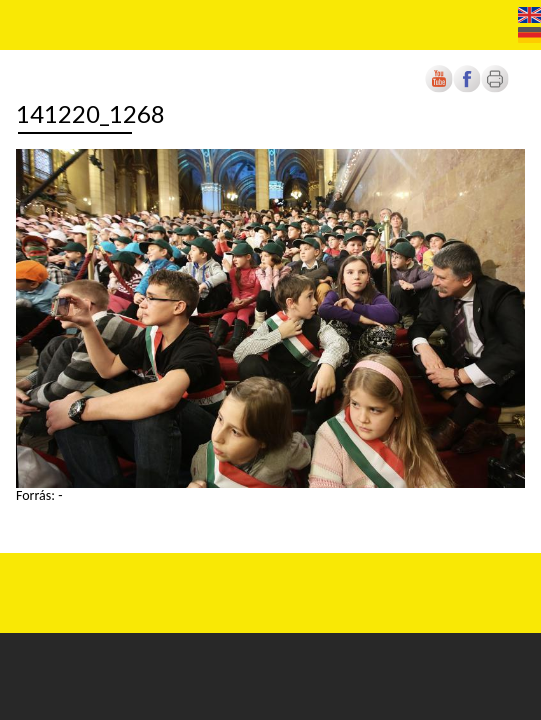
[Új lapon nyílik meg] (467, 88)
